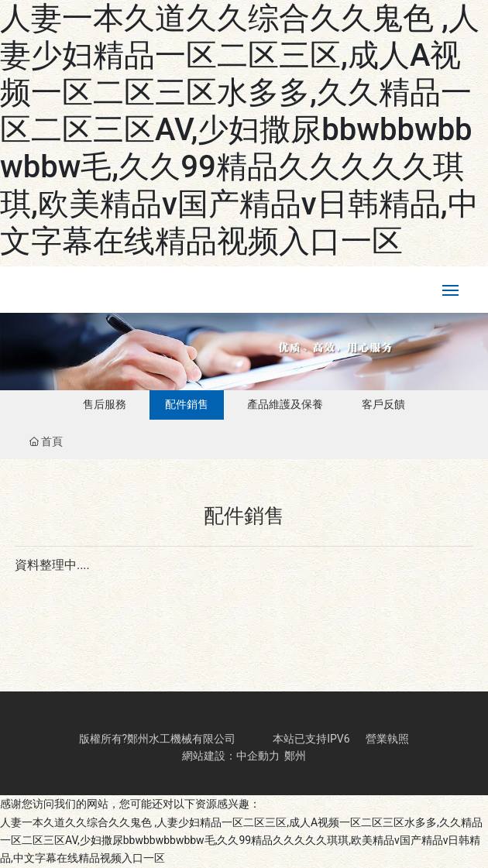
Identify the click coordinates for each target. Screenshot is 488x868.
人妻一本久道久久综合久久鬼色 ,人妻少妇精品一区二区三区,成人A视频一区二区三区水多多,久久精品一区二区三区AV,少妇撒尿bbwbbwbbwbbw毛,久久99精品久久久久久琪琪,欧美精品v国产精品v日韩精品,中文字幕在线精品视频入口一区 (240, 130)
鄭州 (295, 756)
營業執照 (387, 739)
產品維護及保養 (285, 404)
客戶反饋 (383, 404)
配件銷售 (187, 404)
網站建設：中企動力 (231, 756)
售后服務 (105, 404)
